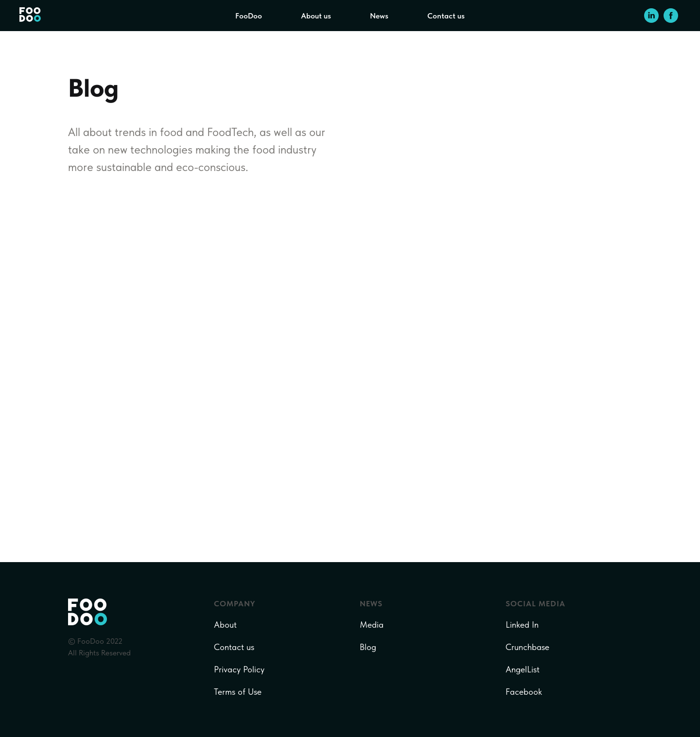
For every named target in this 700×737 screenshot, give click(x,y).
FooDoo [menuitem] (249, 16)
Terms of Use (238, 692)
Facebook (524, 692)
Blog (368, 647)
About (225, 625)
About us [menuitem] (316, 16)
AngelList (523, 669)
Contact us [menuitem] (446, 16)
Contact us (234, 647)
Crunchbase (527, 647)
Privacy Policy (239, 669)
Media (372, 625)
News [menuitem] (379, 16)
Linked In (522, 625)
